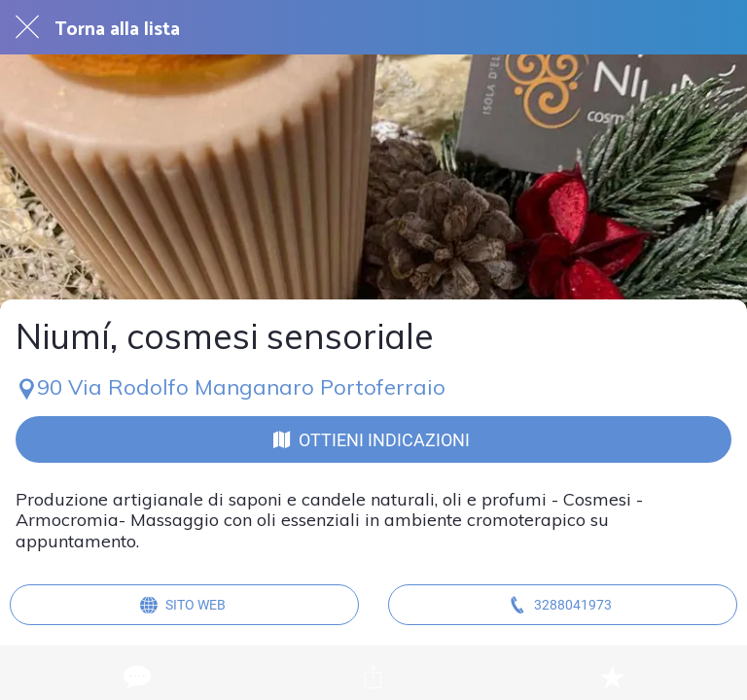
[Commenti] (135, 677)
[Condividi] (373, 677)
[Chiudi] (27, 27)
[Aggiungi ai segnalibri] (612, 677)
